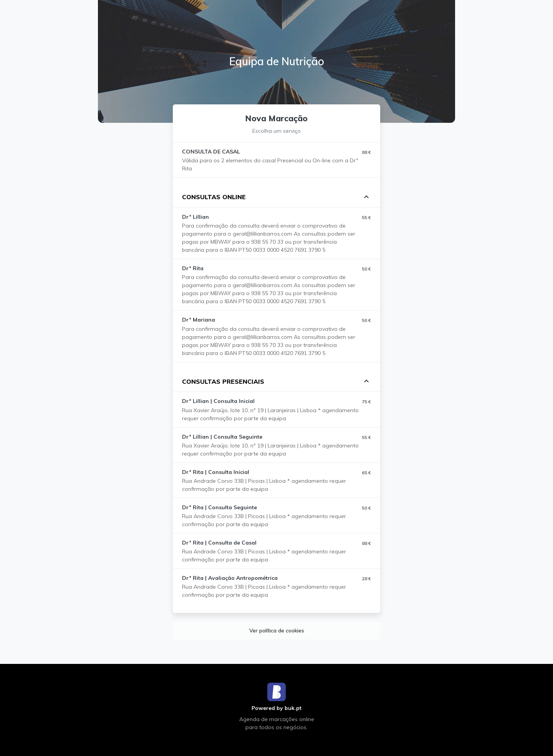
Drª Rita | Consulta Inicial (216, 472)
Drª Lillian (195, 217)
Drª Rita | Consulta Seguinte (219, 507)
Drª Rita (193, 268)
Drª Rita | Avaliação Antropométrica (230, 578)
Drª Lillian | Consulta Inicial (218, 401)
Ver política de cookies (277, 631)
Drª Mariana (199, 320)
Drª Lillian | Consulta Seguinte (222, 437)
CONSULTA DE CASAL (211, 152)
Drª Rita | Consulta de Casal (219, 543)
